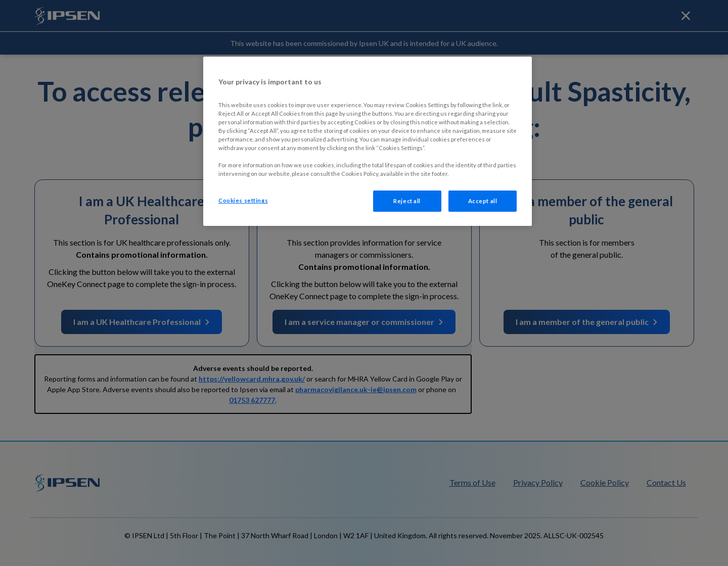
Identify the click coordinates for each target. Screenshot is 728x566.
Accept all (483, 201)
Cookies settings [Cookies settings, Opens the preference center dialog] (243, 200)
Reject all (407, 201)
